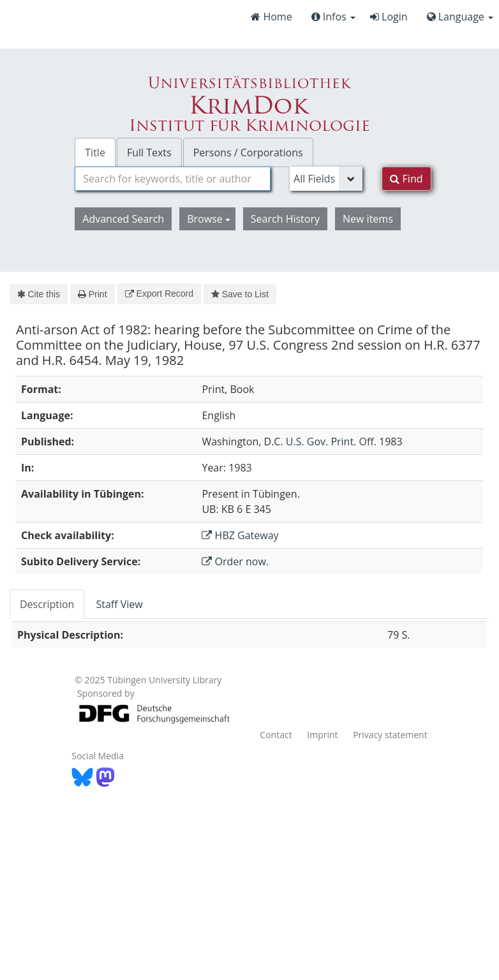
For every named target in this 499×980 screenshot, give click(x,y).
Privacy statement (390, 735)
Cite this (39, 294)
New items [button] (368, 219)
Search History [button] (285, 219)
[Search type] (326, 179)
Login (389, 17)
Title (95, 152)
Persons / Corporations (248, 152)
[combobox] (173, 179)
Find (406, 179)
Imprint (322, 735)
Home (271, 17)
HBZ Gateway (240, 535)
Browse (209, 219)
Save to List (240, 294)
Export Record (159, 293)
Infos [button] (333, 17)
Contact (276, 735)
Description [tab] (47, 604)
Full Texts (149, 152)
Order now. (235, 561)
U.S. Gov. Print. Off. (331, 442)
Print (92, 294)
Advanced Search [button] (123, 219)
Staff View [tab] (119, 604)
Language (460, 17)
